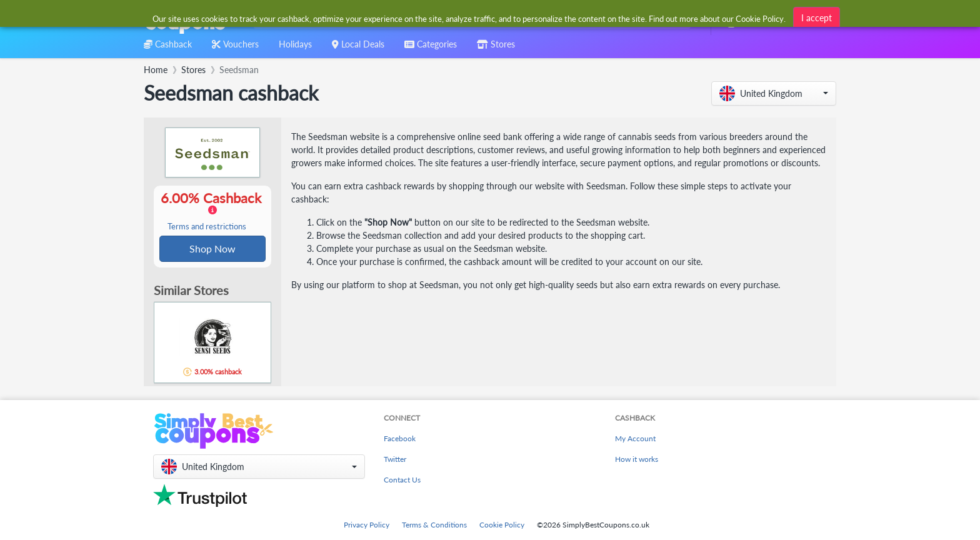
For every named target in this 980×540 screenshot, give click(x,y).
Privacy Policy (367, 525)
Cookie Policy (502, 525)
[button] (774, 93)
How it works (637, 459)
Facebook (400, 438)
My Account (635, 438)
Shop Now (212, 249)
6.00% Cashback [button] (212, 211)
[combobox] (470, 18)
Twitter (395, 459)
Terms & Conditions (434, 525)
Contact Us (402, 480)
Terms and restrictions (207, 227)
